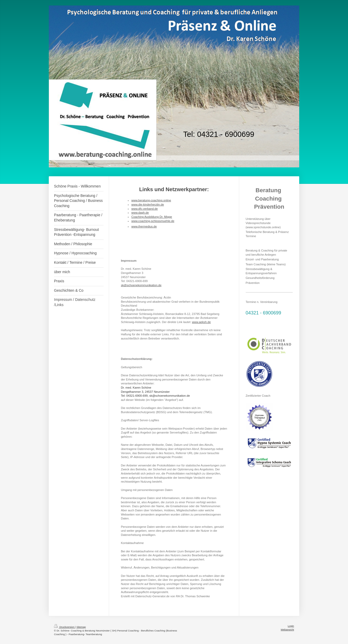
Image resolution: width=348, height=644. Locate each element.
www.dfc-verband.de (144, 209)
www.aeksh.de (201, 322)
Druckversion (65, 627)
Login (291, 626)
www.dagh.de (140, 213)
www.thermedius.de (144, 226)
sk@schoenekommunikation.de (141, 285)
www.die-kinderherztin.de (148, 204)
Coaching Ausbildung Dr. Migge (152, 217)
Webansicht (287, 630)
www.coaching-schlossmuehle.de (153, 221)
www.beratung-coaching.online (151, 200)
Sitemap (81, 627)
